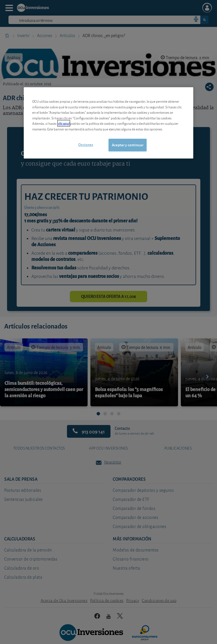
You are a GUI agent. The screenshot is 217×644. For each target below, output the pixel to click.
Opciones (86, 145)
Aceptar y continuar (128, 145)
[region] (108, 123)
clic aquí (64, 124)
